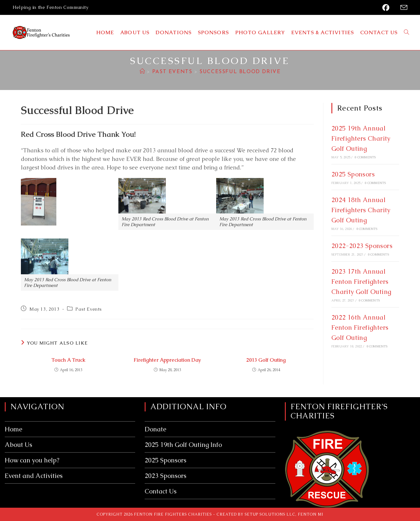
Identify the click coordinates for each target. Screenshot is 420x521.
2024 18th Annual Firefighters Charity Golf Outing (361, 210)
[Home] (142, 72)
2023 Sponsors (166, 476)
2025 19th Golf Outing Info (183, 445)
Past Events (89, 309)
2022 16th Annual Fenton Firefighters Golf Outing (360, 327)
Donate (155, 429)
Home (13, 429)
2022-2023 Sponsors (362, 246)
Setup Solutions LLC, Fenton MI (284, 514)
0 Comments (365, 157)
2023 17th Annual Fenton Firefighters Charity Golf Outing (361, 282)
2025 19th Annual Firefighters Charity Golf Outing (361, 138)
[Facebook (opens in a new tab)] (387, 8)
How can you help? (32, 460)
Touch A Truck (68, 360)
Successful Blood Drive (240, 72)
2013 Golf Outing (266, 360)
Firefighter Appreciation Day (167, 360)
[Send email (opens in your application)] (402, 8)
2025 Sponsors (353, 174)
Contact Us (161, 491)
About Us (19, 445)
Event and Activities (34, 476)
